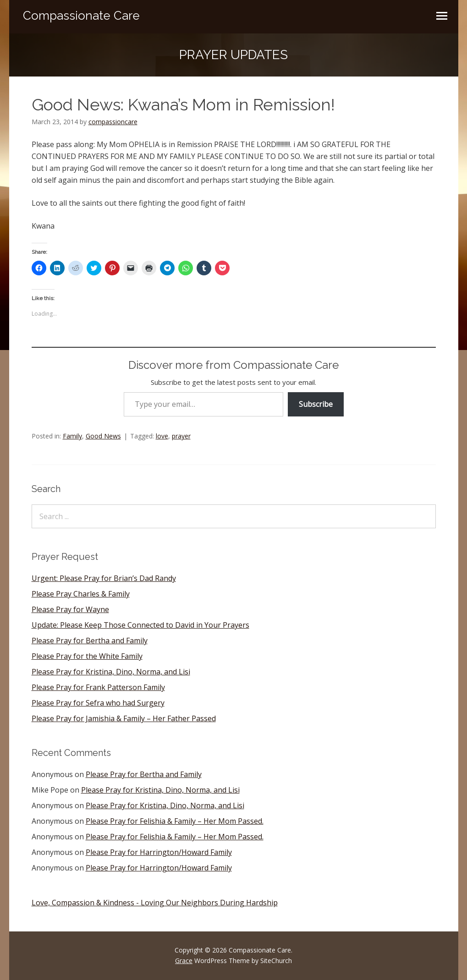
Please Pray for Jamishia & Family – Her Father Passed (124, 718)
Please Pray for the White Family (87, 656)
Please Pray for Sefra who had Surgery (98, 703)
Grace (184, 961)
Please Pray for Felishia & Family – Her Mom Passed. (175, 821)
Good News (103, 436)
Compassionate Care (81, 16)
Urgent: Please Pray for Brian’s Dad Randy (104, 578)
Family (72, 436)
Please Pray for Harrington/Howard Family (159, 852)
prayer (181, 436)
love (162, 436)
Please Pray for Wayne (70, 609)
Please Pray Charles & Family (81, 594)
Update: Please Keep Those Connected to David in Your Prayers (140, 625)
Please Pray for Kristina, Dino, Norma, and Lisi (111, 672)
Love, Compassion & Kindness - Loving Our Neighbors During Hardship (155, 903)
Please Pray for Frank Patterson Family (98, 687)
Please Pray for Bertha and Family (90, 641)
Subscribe (316, 404)
